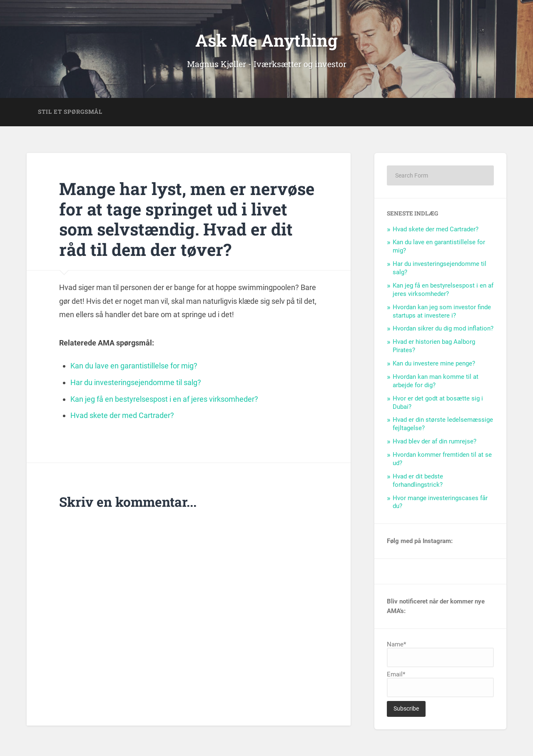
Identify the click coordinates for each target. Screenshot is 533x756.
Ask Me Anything (266, 40)
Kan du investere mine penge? (434, 363)
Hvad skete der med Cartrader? (436, 229)
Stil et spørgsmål (70, 112)
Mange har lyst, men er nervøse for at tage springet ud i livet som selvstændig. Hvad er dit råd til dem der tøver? (187, 219)
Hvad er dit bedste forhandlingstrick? (418, 481)
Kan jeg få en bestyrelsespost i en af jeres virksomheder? (443, 290)
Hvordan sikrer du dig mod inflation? (443, 328)
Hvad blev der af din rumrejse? (435, 441)
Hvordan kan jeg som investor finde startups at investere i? (442, 311)
